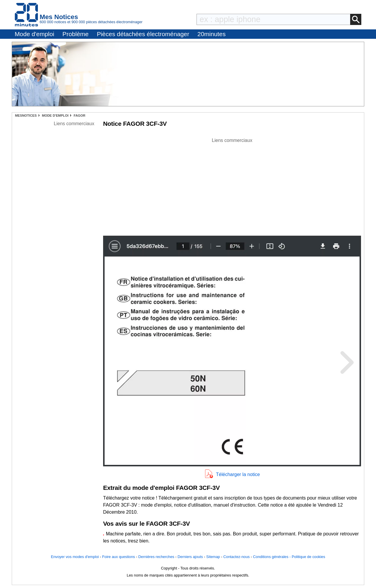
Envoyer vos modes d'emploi (75, 557)
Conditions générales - (272, 557)
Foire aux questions (119, 557)
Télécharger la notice (238, 474)
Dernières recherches (156, 557)
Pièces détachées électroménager (143, 34)
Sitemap (213, 557)
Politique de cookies (308, 557)
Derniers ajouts (190, 557)
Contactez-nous (236, 557)
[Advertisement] (232, 185)
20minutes (211, 34)
